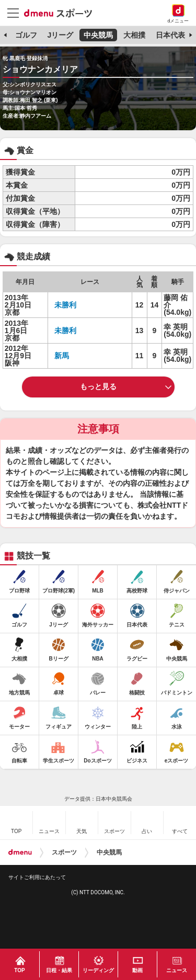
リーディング (98, 970)
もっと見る (98, 386)
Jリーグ (60, 35)
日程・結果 (59, 970)
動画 (137, 970)
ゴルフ (26, 35)
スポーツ (64, 852)
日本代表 (170, 35)
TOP (19, 970)
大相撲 (134, 35)
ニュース (177, 970)
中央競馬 (98, 35)
